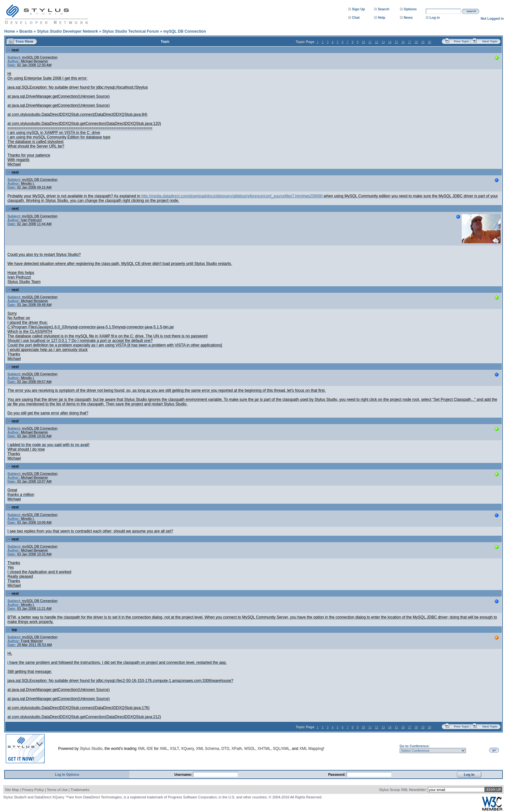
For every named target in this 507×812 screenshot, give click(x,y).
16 (403, 42)
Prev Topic (462, 41)
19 (423, 42)
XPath (237, 749)
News (408, 17)
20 (429, 42)
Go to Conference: (415, 746)
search (471, 11)
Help (381, 17)
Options (410, 9)
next (13, 50)
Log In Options (67, 774)
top (12, 630)
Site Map (12, 790)
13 (383, 42)
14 (390, 42)
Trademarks (80, 790)
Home (10, 31)
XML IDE (146, 749)
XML (164, 749)
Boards (26, 31)
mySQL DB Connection (185, 31)
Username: (184, 774)
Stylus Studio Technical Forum (130, 31)
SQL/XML (281, 749)
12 (376, 42)
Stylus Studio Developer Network (67, 31)
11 (370, 42)
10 (363, 42)
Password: (337, 774)
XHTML (264, 749)
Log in (435, 17)
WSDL (250, 749)
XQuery (188, 749)
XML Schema (208, 749)
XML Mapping (311, 749)
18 (416, 42)
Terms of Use (57, 790)
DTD (225, 749)
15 (396, 42)
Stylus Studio (91, 749)
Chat (356, 17)
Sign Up (358, 9)
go (494, 750)
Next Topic (490, 41)
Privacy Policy (33, 790)
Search (383, 9)
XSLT (174, 749)
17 (410, 42)
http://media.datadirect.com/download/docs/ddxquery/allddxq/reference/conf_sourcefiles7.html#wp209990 (232, 196)
